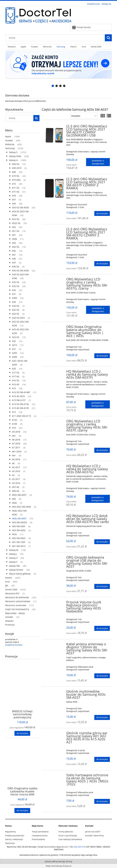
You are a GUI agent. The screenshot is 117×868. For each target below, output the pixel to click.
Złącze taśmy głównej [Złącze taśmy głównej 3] (20, 574)
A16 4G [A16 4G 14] (16, 384)
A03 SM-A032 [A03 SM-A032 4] (19, 530)
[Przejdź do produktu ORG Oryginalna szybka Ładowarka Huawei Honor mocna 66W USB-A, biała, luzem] (22, 768)
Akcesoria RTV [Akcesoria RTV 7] (12, 593)
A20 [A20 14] (14, 369)
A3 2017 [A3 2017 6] (16, 479)
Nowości (9, 621)
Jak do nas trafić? (93, 832)
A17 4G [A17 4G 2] (16, 376)
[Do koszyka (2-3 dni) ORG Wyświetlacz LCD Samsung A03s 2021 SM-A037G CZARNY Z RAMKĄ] (102, 264)
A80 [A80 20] (14, 172)
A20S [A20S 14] (15, 353)
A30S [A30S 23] (15, 298)
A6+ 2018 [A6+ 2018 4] (17, 451)
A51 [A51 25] (14, 235)
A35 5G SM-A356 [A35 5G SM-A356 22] (20, 270)
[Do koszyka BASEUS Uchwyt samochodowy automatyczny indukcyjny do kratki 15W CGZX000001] (22, 733)
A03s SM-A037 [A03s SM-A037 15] (19, 518)
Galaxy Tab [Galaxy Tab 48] (14, 566)
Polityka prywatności (15, 836)
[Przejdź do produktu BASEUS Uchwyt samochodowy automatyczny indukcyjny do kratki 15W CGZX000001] (22, 691)
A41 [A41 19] (14, 255)
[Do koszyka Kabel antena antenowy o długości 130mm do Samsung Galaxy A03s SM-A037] (102, 676)
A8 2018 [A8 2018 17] (16, 440)
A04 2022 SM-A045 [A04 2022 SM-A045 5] (21, 507)
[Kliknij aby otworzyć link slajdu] (58, 69)
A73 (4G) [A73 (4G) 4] (16, 180)
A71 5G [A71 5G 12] (16, 188)
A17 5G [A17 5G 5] (16, 373)
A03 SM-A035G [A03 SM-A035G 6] (19, 522)
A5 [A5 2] (13, 475)
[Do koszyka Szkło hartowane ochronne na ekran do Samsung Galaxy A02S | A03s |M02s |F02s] (102, 801)
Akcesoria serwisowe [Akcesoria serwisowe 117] (16, 605)
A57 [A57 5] (14, 200)
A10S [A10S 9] (15, 420)
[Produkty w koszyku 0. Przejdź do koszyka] (81, 27)
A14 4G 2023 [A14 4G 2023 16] (18, 396)
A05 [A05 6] (14, 499)
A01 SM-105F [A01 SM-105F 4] (19, 542)
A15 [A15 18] (14, 388)
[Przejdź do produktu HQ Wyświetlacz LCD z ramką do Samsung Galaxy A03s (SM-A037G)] (54, 467)
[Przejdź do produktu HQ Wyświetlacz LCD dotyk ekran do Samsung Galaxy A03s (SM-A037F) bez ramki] (54, 517)
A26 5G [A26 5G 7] (16, 306)
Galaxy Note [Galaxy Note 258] (15, 156)
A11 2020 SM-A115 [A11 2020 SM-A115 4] (21, 416)
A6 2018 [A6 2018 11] (16, 459)
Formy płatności (66, 832)
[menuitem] (12, 47)
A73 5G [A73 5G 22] (16, 176)
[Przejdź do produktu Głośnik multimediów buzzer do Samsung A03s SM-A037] (54, 692)
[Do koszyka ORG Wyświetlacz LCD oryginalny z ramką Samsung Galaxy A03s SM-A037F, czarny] (102, 450)
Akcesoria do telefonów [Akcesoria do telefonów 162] (17, 597)
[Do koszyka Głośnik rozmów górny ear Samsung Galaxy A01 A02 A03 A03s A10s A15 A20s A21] (102, 759)
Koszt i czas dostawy (68, 836)
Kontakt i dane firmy (94, 836)
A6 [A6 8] (13, 463)
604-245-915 (79, 847)
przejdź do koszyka (14, 645)
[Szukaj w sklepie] (56, 38)
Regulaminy (11, 832)
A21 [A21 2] (14, 349)
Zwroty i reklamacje (14, 839)
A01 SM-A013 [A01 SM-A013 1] (19, 546)
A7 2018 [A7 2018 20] (16, 444)
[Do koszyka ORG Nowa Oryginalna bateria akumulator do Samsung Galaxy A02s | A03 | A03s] (102, 356)
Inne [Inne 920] (7, 582)
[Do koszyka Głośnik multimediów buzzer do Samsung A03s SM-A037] (102, 717)
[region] (58, 69)
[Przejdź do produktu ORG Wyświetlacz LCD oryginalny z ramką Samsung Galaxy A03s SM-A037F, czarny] (54, 422)
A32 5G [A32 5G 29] (16, 286)
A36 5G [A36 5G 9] (16, 267)
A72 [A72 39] (14, 184)
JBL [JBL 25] (7, 586)
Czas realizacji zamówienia (70, 839)
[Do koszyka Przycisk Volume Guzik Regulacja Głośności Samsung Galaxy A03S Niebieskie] (102, 628)
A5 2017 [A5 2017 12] (16, 467)
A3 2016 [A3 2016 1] (16, 483)
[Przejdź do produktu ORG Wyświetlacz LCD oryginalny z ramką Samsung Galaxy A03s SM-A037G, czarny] (54, 280)
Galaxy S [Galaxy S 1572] (13, 152)
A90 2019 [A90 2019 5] (17, 168)
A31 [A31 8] (14, 294)
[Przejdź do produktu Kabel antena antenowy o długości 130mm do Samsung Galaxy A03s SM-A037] (54, 645)
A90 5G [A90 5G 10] (16, 164)
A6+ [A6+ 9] (14, 455)
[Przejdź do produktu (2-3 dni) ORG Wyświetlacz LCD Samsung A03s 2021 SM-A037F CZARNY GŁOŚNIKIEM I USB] (54, 135)
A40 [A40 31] (14, 259)
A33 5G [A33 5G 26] (16, 282)
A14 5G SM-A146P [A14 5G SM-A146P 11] (21, 392)
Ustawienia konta (40, 836)
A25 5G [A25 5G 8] (16, 310)
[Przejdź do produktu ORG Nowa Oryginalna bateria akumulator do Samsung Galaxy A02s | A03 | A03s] (54, 328)
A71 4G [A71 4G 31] (16, 192)
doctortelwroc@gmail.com (56, 847)
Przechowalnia (38, 839)
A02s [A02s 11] (14, 534)
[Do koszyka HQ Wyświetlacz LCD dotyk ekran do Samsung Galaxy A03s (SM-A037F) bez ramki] (102, 542)
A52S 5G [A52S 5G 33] (16, 223)
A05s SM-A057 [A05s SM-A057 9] (19, 495)
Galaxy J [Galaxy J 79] (13, 554)
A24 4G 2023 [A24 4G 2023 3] (18, 318)
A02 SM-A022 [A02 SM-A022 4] (19, 538)
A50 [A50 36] (14, 243)
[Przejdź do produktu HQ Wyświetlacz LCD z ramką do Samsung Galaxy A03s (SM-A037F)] (54, 372)
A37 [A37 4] (14, 263)
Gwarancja (10, 843)
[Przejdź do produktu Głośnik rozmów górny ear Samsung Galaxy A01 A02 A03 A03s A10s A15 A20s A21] (54, 734)
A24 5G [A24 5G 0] (16, 314)
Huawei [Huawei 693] (9, 140)
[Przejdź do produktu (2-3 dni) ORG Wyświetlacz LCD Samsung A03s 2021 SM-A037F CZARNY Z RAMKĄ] (54, 188)
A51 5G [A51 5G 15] (16, 231)
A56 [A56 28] (14, 204)
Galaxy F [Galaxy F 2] (13, 562)
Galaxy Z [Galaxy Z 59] (13, 558)
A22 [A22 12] (14, 341)
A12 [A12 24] (14, 412)
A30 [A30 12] (14, 302)
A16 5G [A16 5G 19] (16, 380)
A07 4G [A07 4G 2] (16, 487)
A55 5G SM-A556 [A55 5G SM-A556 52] (20, 207)
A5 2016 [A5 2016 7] (16, 471)
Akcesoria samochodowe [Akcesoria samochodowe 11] (18, 601)
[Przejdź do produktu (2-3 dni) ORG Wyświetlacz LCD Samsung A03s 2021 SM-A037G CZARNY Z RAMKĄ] (54, 230)
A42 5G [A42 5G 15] (16, 247)
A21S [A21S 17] (15, 345)
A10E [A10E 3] (15, 424)
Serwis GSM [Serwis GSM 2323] (11, 589)
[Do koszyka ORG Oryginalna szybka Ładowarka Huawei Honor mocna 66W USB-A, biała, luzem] (22, 811)
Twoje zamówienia (40, 832)
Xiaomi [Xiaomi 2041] (9, 578)
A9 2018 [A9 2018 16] (16, 432)
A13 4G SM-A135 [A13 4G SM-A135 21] (20, 408)
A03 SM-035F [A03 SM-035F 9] (19, 526)
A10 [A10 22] (14, 428)
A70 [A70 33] (14, 196)
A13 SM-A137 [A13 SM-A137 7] (19, 400)
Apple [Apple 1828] (8, 136)
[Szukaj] (108, 38)
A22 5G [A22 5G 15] (16, 337)
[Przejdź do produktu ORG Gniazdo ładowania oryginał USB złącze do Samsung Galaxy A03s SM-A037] (54, 558)
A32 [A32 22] (14, 290)
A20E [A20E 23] (15, 357)
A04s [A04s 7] (14, 503)
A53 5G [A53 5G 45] (16, 219)
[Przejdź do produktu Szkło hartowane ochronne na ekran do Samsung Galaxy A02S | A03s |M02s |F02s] (54, 776)
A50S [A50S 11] (15, 239)
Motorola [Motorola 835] (10, 144)
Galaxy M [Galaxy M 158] (14, 550)
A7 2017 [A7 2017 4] (16, 448)
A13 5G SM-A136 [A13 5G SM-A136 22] (20, 404)
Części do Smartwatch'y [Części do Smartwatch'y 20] (17, 609)
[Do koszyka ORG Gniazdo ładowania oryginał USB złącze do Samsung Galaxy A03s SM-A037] (102, 586)
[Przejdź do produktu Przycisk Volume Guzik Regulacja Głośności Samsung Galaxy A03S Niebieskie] (54, 603)
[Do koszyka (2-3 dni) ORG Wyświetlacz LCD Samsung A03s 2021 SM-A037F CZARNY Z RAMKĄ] (102, 214)
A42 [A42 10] (14, 251)
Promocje (10, 625)
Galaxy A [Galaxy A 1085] (13, 160)
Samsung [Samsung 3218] (10, 148)
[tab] (53, 86)
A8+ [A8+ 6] (14, 436)
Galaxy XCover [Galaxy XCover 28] (16, 570)
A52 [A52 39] (14, 227)
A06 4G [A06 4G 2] (16, 491)
